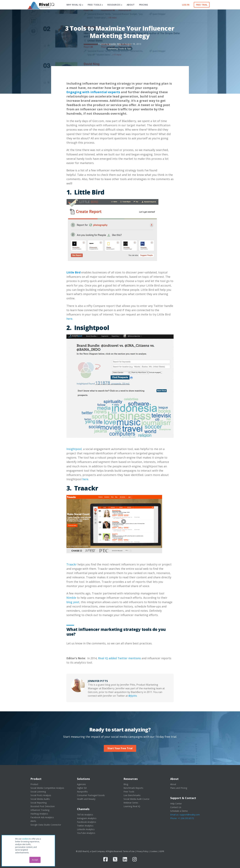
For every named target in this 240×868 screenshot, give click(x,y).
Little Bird (73, 272)
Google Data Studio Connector (46, 825)
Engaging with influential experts (93, 92)
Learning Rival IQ (132, 806)
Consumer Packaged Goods (91, 795)
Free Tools (129, 792)
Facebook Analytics (87, 822)
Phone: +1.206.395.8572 (182, 818)
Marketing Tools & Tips (119, 49)
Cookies (154, 851)
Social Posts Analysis (41, 795)
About (173, 784)
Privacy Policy (142, 851)
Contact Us (176, 807)
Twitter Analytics (85, 826)
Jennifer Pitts (115, 44)
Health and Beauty (86, 799)
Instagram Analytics (87, 818)
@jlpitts (133, 696)
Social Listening (38, 792)
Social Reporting (38, 803)
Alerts (33, 821)
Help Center (176, 804)
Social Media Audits (40, 799)
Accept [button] (35, 860)
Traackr (72, 564)
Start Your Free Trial (120, 748)
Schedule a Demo (179, 811)
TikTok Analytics (85, 815)
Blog (126, 784)
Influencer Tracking (40, 810)
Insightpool (74, 449)
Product (34, 784)
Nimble (71, 598)
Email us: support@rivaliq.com (185, 815)
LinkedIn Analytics (86, 829)
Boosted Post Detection (43, 806)
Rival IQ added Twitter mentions (119, 658)
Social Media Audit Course (136, 799)
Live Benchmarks (132, 795)
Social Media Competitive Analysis (47, 788)
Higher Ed (82, 788)
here (85, 479)
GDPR (162, 851)
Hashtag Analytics (39, 814)
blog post (73, 602)
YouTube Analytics (86, 833)
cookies (25, 839)
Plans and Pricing (179, 788)
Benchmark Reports (133, 788)
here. (70, 319)
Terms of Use (129, 851)
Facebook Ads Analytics (42, 817)
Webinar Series (131, 803)
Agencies (81, 784)
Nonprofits (82, 792)
